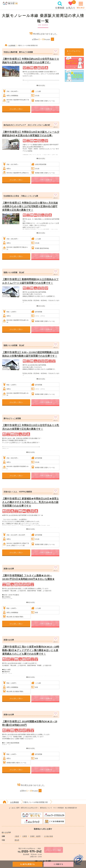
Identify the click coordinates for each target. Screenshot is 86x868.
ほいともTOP (6, 832)
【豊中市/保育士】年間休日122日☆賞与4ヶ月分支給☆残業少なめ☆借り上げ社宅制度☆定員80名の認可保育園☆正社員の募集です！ (30, 206)
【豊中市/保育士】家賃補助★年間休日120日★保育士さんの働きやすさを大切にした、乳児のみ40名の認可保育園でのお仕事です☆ (30, 502)
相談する (58, 864)
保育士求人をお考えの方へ (30, 808)
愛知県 (17, 840)
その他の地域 (48, 836)
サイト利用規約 (59, 808)
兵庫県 (25, 836)
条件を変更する (28, 864)
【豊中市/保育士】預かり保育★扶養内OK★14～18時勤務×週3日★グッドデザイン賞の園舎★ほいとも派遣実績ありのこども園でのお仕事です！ (31, 650)
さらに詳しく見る (16, 109)
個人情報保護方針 (71, 808)
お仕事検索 (12, 45)
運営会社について (46, 808)
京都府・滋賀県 (35, 836)
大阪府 (17, 836)
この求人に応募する (45, 109)
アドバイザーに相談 (54, 850)
